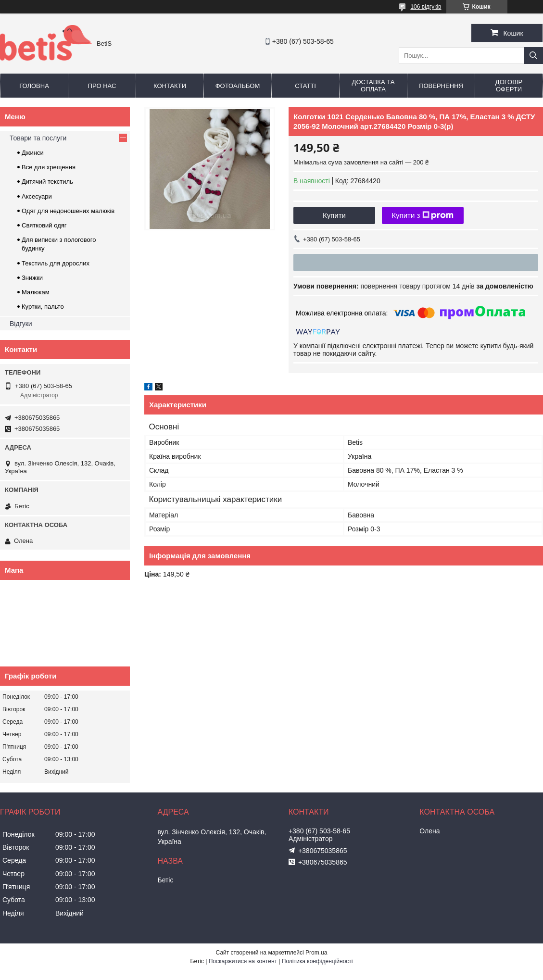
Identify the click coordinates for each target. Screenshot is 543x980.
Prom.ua (316, 953)
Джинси (33, 153)
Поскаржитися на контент (243, 961)
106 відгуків (426, 7)
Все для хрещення (49, 167)
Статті (305, 86)
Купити (334, 215)
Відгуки (21, 324)
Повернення (441, 86)
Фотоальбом (238, 86)
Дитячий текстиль (47, 182)
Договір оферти (509, 86)
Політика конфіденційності (317, 961)
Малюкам (36, 292)
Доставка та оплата (373, 86)
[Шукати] (533, 56)
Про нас (102, 86)
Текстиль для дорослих (56, 263)
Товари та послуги (38, 138)
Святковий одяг (44, 225)
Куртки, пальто (43, 307)
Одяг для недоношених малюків (68, 211)
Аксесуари (37, 196)
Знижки (32, 278)
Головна (34, 86)
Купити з (423, 215)
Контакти (170, 86)
